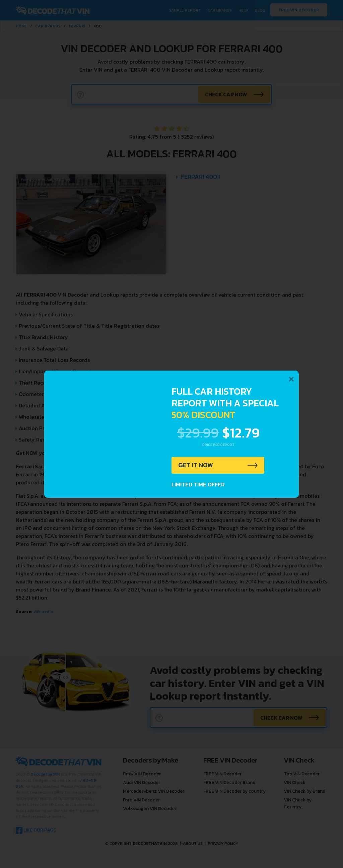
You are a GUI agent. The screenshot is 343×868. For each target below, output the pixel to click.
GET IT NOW (196, 465)
